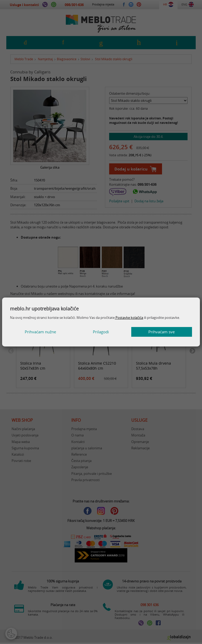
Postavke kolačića (129, 318)
